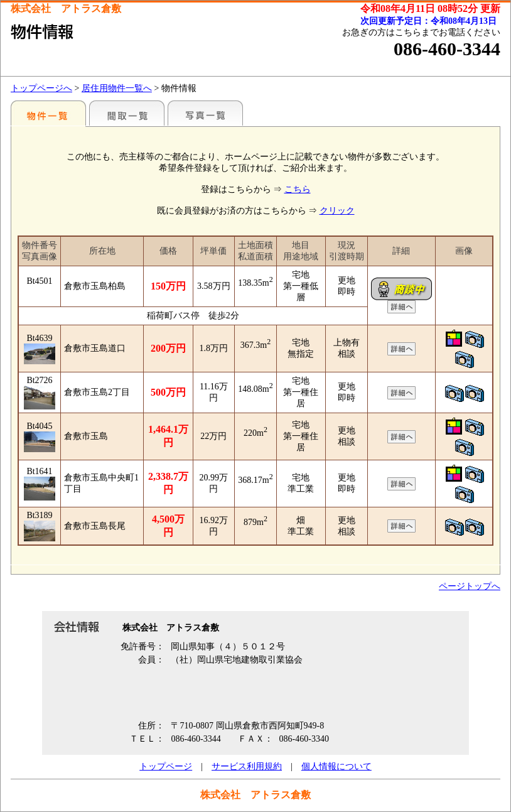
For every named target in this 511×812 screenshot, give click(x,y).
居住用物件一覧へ (117, 88)
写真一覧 (205, 113)
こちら (298, 189)
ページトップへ (470, 586)
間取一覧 (127, 113)
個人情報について (336, 766)
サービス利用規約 (247, 766)
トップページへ (41, 88)
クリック (337, 211)
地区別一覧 (48, 113)
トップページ (166, 766)
